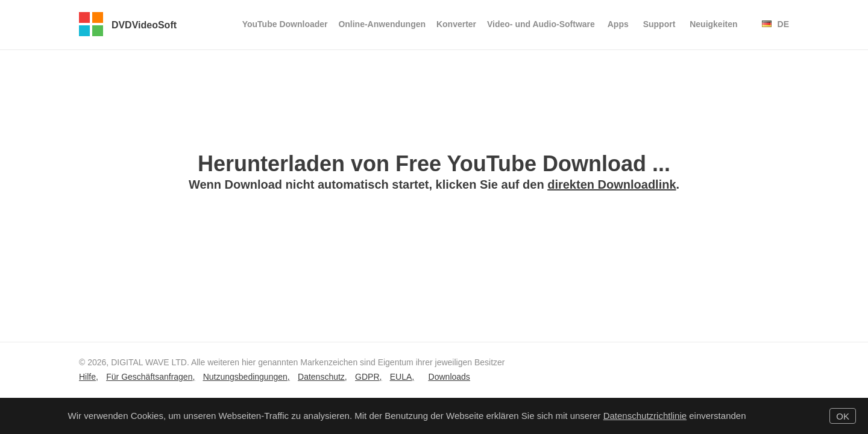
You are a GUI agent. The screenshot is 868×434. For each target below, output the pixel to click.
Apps (618, 24)
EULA (401, 377)
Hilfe (87, 377)
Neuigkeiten (713, 24)
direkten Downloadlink (612, 184)
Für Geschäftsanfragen (149, 377)
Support (659, 24)
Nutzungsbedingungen (245, 377)
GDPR (367, 377)
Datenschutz (321, 377)
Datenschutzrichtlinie (645, 416)
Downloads (449, 377)
